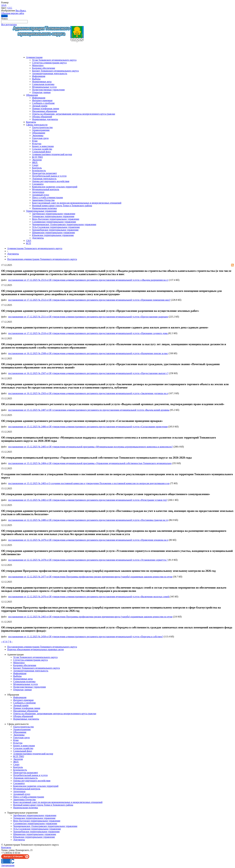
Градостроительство (42, 127)
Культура (37, 144)
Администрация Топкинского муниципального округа (35, 248)
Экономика (38, 135)
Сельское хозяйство (42, 149)
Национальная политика (44, 208)
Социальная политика (43, 84)
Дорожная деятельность (44, 179)
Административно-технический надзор (52, 154)
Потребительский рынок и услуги (49, 176)
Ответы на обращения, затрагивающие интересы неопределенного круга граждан (74, 114)
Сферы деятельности (37, 125)
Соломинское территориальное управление (54, 222)
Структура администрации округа (49, 63)
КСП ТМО (37, 157)
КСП (29, 243)
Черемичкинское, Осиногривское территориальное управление (64, 224)
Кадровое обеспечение (44, 68)
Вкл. (18, 11)
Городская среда (40, 138)
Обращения (32, 95)
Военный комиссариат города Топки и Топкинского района (62, 206)
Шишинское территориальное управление (54, 232)
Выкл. (23, 11)
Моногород (38, 65)
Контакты (31, 122)
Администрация (34, 57)
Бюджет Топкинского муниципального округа (55, 71)
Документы (38, 238)
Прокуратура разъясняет (45, 173)
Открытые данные (41, 92)
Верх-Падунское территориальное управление (56, 219)
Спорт (35, 165)
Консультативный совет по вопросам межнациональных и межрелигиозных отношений (77, 203)
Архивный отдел (41, 195)
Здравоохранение (41, 130)
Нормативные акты (42, 82)
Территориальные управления (41, 211)
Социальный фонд (41, 152)
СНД (29, 241)
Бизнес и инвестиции (43, 146)
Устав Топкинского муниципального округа (54, 60)
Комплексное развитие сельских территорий (55, 187)
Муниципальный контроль (46, 189)
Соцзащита (38, 184)
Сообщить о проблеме (43, 103)
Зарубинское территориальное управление (54, 214)
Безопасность (39, 170)
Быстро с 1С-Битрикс (13, 856)
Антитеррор (38, 192)
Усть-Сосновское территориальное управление (56, 227)
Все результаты (9, 24)
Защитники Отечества (43, 200)
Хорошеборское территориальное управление (55, 230)
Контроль (37, 168)
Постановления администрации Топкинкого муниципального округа (42, 259)
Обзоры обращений (42, 117)
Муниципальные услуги (44, 87)
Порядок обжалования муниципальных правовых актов (35, 649)
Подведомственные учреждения (48, 90)
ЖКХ (35, 162)
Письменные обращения (45, 111)
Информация (39, 76)
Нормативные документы (45, 119)
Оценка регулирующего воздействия (51, 181)
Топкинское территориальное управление (53, 216)
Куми (35, 141)
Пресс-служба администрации (48, 197)
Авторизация (8, 865)
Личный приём (40, 106)
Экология (37, 160)
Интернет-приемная (42, 100)
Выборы (36, 79)
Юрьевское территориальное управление (53, 235)
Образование (39, 133)
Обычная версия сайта (13, 13)
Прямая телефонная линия (46, 108)
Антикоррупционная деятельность (50, 73)
